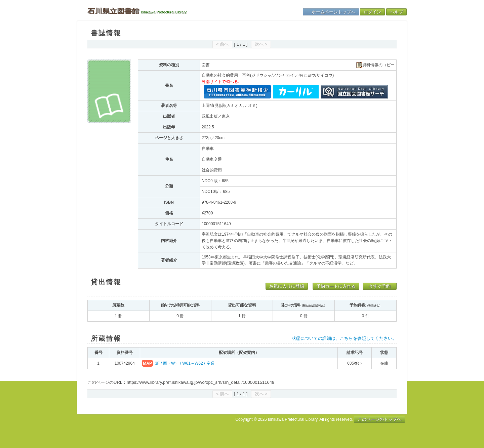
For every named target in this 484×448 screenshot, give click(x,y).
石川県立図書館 (113, 11)
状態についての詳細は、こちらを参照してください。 (344, 338)
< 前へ (222, 44)
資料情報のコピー (375, 65)
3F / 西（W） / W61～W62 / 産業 (185, 363)
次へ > (261, 44)
